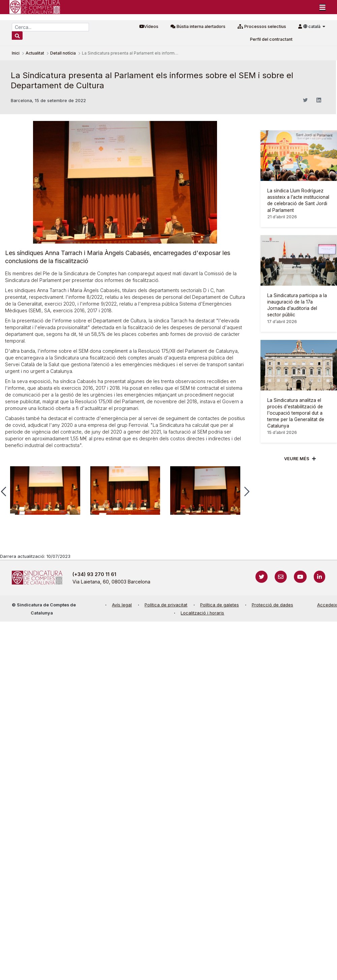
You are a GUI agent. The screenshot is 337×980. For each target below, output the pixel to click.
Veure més (297, 459)
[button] (247, 492)
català (312, 26)
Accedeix (327, 605)
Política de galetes (220, 605)
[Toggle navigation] (323, 7)
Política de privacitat (166, 605)
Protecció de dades (272, 605)
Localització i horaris (202, 613)
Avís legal (122, 605)
